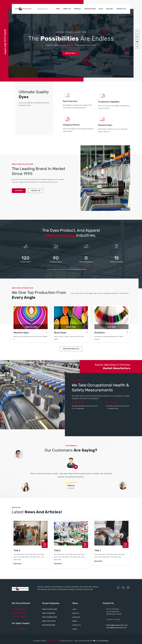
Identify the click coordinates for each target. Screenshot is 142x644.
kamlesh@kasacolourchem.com (117, 625)
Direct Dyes (60, 333)
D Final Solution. (103, 641)
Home (58, 9)
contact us (36, 191)
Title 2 (57, 550)
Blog (101, 9)
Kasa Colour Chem (53, 641)
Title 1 (98, 550)
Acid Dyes (100, 333)
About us (67, 9)
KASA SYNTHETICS (49, 621)
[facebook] (118, 587)
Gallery (110, 9)
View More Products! (71, 349)
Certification (90, 9)
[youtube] (128, 587)
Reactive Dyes (21, 333)
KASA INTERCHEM (49, 613)
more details (70, 53)
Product (78, 9)
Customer (71, 488)
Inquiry (75, 629)
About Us (76, 613)
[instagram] (123, 587)
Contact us (121, 9)
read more (17, 564)
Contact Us (77, 625)
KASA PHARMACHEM (50, 617)
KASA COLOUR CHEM (50, 609)
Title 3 (17, 550)
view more (19, 191)
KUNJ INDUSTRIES (49, 625)
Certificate (76, 617)
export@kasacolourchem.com (117, 628)
